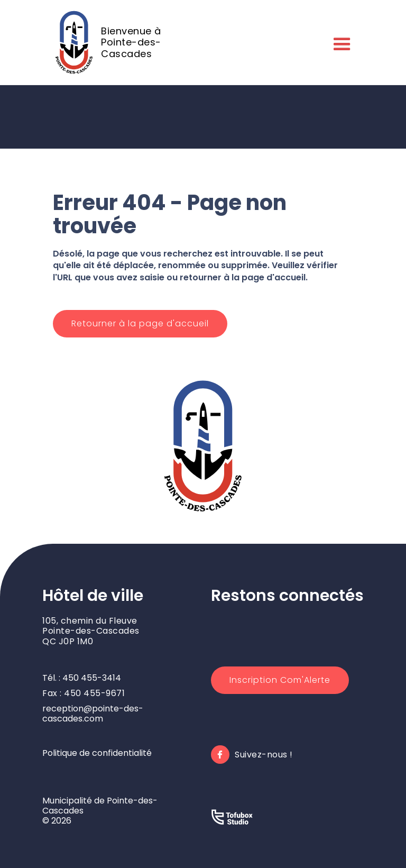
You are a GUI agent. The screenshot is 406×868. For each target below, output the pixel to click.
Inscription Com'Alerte (280, 680)
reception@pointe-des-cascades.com (93, 714)
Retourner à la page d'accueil (140, 323)
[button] (340, 42)
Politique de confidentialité (97, 753)
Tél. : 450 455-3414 (82, 678)
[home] (121, 42)
